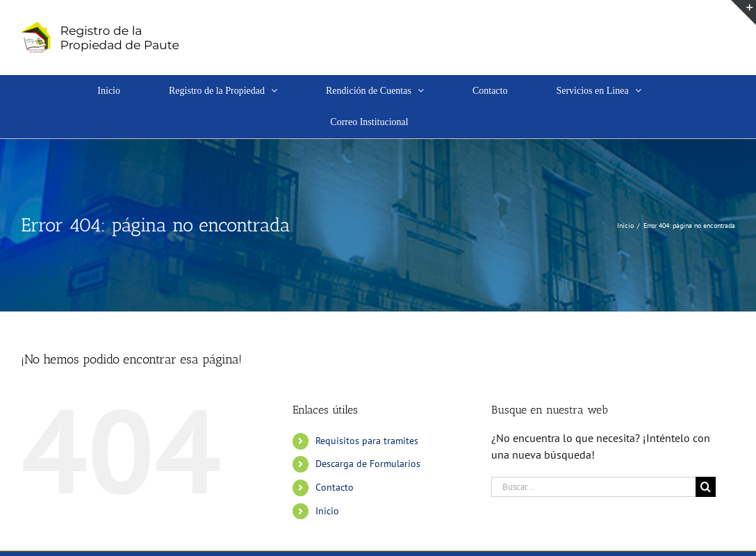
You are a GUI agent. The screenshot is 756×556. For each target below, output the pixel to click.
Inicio (327, 511)
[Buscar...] (593, 487)
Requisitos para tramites (367, 441)
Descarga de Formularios (368, 464)
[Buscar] (706, 487)
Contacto (335, 487)
